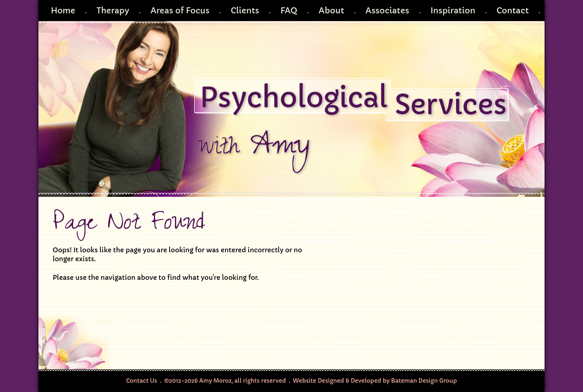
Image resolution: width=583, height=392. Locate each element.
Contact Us (141, 381)
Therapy (113, 11)
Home (63, 11)
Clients (245, 11)
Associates (387, 11)
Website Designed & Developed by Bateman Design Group (375, 381)
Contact (513, 11)
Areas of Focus (180, 11)
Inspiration (453, 11)
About (331, 11)
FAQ (289, 11)
